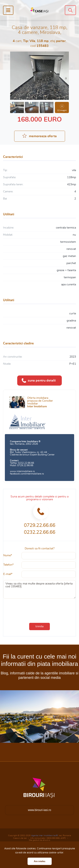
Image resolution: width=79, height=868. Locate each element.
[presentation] (30, 608)
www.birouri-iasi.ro (39, 810)
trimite (39, 626)
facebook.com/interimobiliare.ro (27, 474)
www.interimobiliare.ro (22, 471)
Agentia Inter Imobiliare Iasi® (44, 836)
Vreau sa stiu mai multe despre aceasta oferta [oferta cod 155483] (39, 589)
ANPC (63, 838)
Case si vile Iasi (20, 838)
